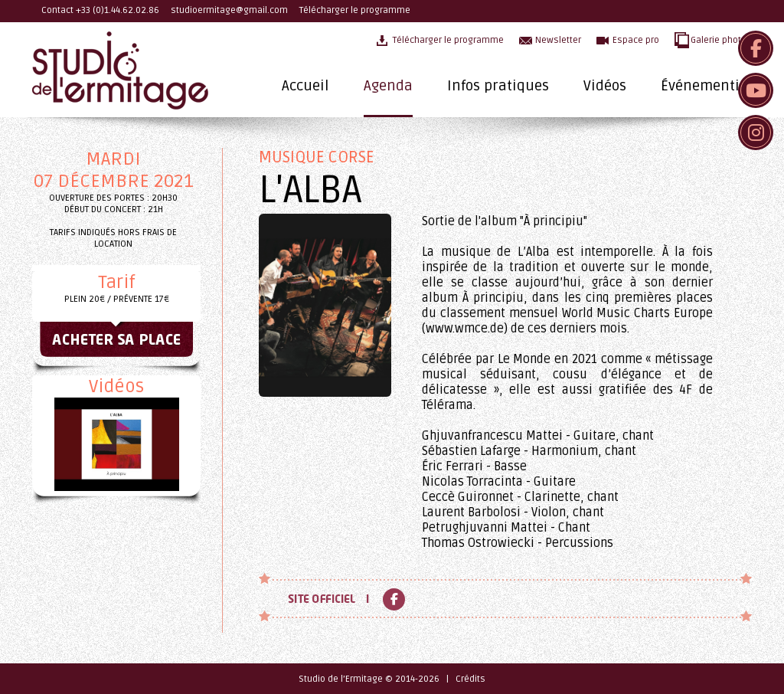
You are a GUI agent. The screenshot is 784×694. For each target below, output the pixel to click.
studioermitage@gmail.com (229, 10)
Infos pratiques (498, 86)
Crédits (470, 679)
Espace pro (636, 40)
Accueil (305, 86)
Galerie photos (721, 40)
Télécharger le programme (355, 10)
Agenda (388, 86)
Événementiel (706, 86)
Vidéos (605, 86)
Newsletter (558, 40)
